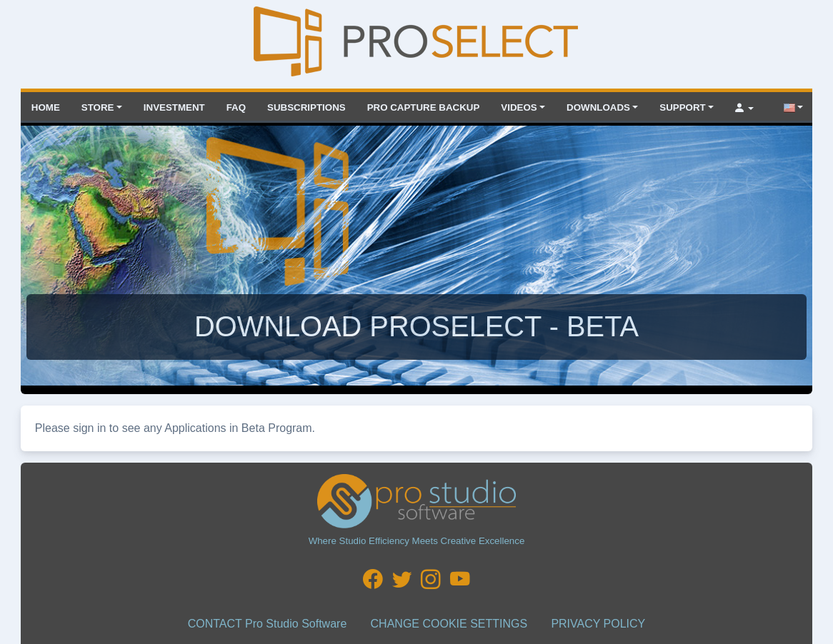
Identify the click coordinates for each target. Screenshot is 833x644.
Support (682, 107)
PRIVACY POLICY (598, 624)
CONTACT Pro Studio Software (268, 624)
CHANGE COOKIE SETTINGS (449, 624)
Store (98, 107)
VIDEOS (519, 107)
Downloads (598, 107)
